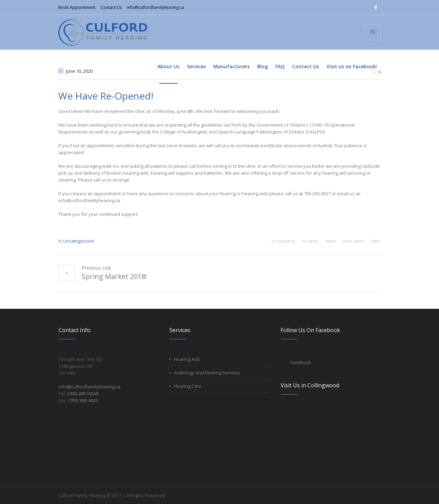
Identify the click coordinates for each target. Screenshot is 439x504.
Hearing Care (188, 386)
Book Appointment (77, 7)
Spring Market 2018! (114, 276)
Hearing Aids (187, 359)
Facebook (301, 362)
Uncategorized (78, 241)
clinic (376, 241)
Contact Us (111, 7)
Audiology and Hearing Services (207, 373)
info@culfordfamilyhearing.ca (156, 7)
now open (353, 241)
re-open (310, 241)
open (331, 241)
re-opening (283, 241)
